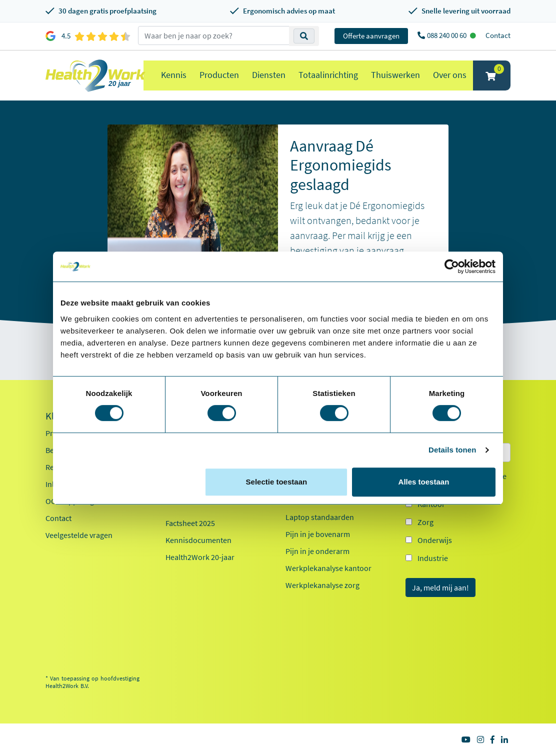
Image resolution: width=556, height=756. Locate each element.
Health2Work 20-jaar (200, 557)
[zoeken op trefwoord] (214, 35)
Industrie (433, 558)
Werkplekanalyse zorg (322, 585)
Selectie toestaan (277, 482)
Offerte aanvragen (371, 36)
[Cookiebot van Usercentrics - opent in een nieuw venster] (452, 266)
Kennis (174, 75)
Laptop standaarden (320, 517)
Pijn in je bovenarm (318, 534)
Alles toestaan (424, 482)
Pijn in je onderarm (317, 551)
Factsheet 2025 (190, 523)
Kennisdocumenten (198, 540)
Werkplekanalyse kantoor (328, 568)
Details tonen (452, 450)
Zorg (425, 522)
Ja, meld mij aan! (440, 587)
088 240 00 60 (447, 35)
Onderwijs (435, 540)
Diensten (269, 75)
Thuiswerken (395, 75)
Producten (219, 75)
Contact (498, 35)
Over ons (450, 75)
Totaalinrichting (328, 75)
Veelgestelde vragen (79, 535)
